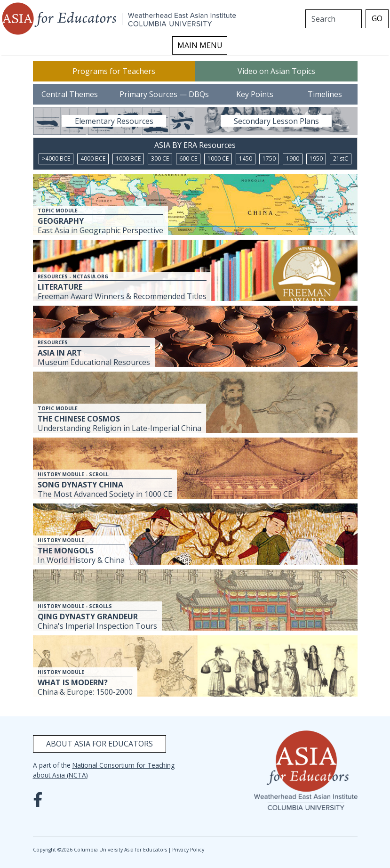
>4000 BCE (56, 158)
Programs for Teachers (114, 71)
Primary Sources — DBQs (164, 94)
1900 (293, 158)
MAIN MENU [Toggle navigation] (200, 45)
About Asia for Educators (99, 744)
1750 (269, 158)
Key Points (255, 94)
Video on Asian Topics (276, 71)
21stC (341, 158)
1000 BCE (128, 158)
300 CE (160, 158)
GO (377, 18)
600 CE (188, 158)
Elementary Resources (114, 121)
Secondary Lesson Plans (276, 121)
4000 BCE (93, 158)
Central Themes (70, 94)
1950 (316, 158)
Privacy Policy (188, 850)
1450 (246, 158)
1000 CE (218, 158)
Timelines (325, 94)
